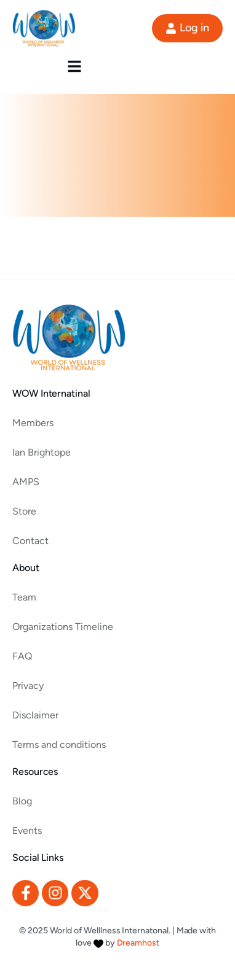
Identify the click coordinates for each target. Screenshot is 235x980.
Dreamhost (138, 943)
